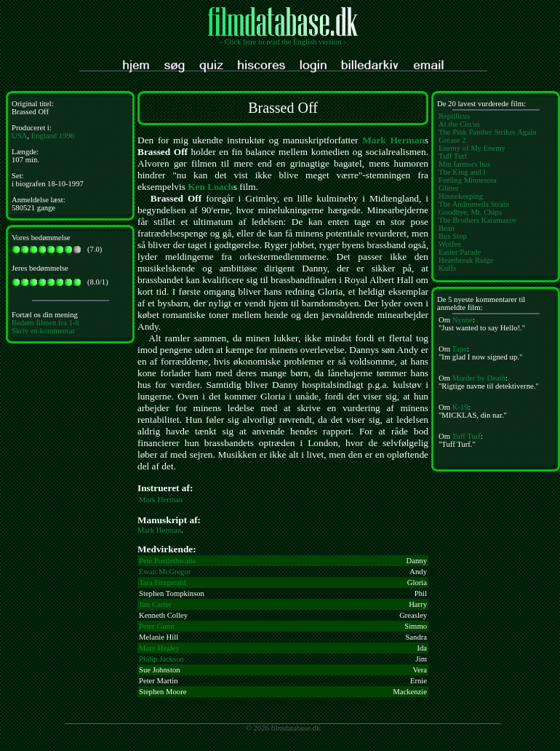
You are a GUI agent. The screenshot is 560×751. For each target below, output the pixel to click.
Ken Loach (211, 187)
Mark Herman (393, 140)
